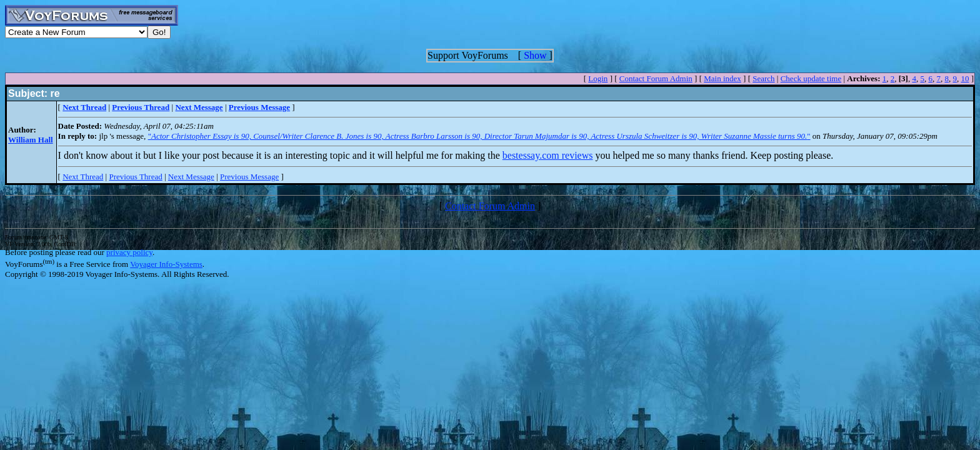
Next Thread (83, 177)
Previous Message (249, 177)
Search (763, 78)
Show (535, 55)
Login (598, 78)
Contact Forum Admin (656, 78)
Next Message (191, 177)
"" (479, 136)
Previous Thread (135, 177)
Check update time (811, 78)
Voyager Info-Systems (166, 264)
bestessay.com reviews (548, 155)
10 (965, 78)
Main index (722, 78)
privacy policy (129, 252)
